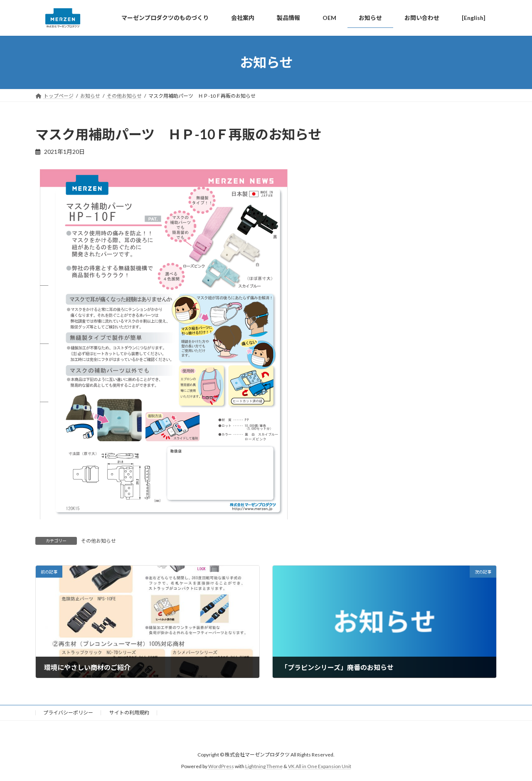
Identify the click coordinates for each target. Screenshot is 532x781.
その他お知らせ (99, 541)
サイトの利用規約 (129, 713)
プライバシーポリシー (68, 713)
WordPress (221, 767)
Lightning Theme (264, 767)
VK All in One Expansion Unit (320, 767)
